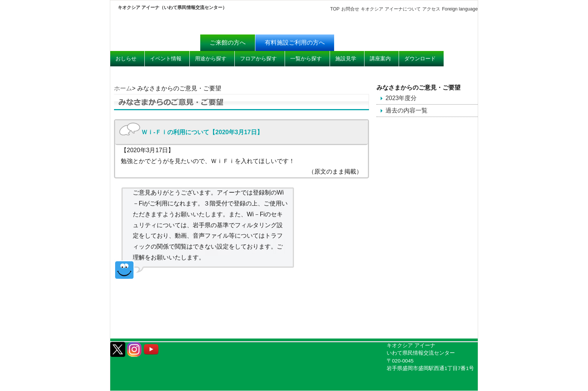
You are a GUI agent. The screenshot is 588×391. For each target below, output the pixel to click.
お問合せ (350, 9)
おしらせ (126, 58)
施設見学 (346, 58)
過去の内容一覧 (406, 110)
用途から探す (211, 58)
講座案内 (380, 58)
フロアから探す (258, 58)
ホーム (123, 88)
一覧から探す (306, 58)
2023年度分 (401, 98)
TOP (335, 9)
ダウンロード (420, 58)
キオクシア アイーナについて (391, 9)
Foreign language (460, 9)
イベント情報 (166, 58)
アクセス (431, 9)
